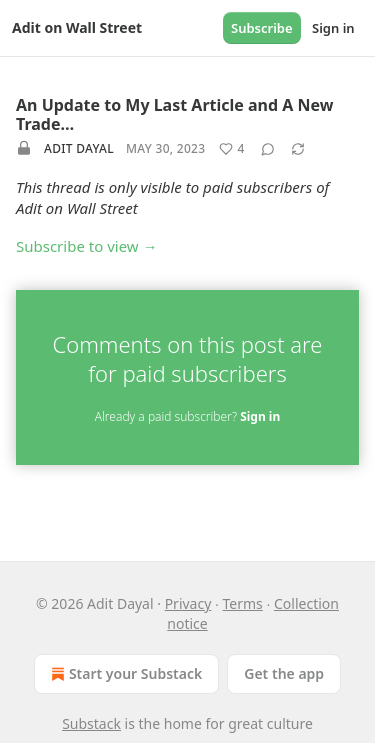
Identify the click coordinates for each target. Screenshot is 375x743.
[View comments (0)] (268, 149)
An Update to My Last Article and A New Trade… (174, 114)
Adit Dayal (79, 148)
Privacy (188, 603)
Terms (243, 603)
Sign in (333, 28)
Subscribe (262, 28)
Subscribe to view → (87, 246)
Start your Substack (124, 674)
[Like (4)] (231, 149)
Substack (91, 723)
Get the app (284, 673)
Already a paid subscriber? (187, 416)
